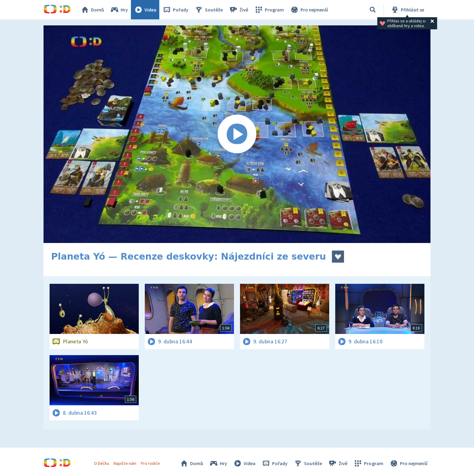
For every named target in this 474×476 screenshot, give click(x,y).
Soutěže (209, 10)
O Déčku (102, 463)
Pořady (175, 10)
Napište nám (125, 463)
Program (269, 10)
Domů (92, 10)
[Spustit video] (237, 134)
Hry (119, 10)
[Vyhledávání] (373, 10)
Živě (239, 10)
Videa (145, 10)
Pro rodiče (150, 463)
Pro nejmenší (309, 10)
